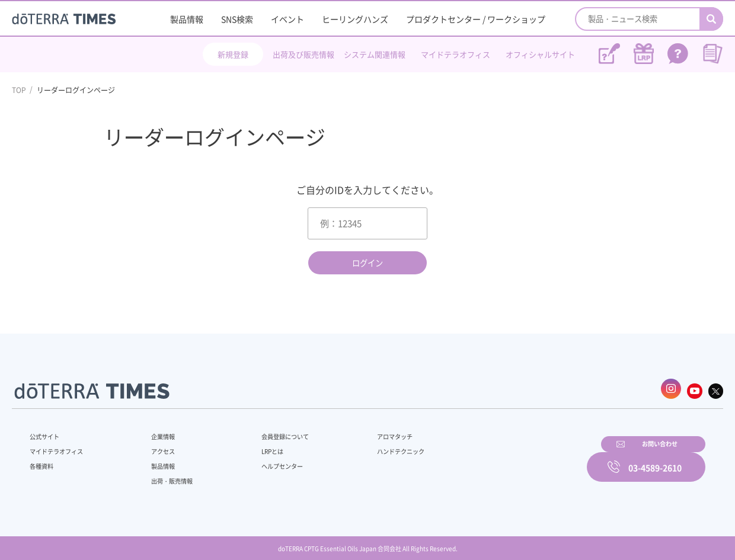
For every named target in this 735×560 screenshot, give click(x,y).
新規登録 (233, 54)
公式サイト (47, 431)
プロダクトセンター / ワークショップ (476, 19)
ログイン (367, 263)
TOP (19, 90)
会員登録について (268, 431)
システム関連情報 (375, 54)
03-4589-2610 (655, 459)
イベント (287, 19)
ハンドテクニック (373, 446)
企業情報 (156, 431)
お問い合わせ (519, 459)
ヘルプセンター (264, 460)
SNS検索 (237, 19)
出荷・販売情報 (167, 475)
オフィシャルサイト (540, 54)
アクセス (156, 446)
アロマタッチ (366, 431)
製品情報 (187, 19)
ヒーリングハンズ (355, 19)
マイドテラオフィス (456, 54)
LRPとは (253, 446)
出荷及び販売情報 (303, 54)
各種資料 (44, 460)
